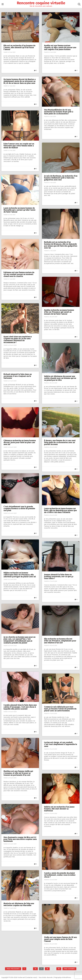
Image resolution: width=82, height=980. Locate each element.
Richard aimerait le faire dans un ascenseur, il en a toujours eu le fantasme (18, 376)
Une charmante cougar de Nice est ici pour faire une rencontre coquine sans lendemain (20, 839)
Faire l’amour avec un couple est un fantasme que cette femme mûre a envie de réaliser (19, 145)
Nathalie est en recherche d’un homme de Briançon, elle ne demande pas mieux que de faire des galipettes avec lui (61, 245)
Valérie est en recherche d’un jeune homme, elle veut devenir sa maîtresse (59, 809)
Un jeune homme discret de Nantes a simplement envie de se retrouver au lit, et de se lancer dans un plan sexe (20, 81)
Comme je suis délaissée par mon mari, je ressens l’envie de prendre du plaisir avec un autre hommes (60, 709)
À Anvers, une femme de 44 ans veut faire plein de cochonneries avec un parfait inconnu (60, 442)
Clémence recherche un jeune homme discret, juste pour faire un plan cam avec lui (20, 442)
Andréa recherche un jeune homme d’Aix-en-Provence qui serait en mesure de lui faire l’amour (59, 312)
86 (60, 969)
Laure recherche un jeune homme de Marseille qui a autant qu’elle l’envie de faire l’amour (20, 210)
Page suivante (69, 969)
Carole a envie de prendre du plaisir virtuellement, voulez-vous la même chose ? (60, 875)
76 (36, 969)
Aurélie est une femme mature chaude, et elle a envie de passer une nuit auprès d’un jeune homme (60, 47)
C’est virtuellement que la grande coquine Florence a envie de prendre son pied (19, 508)
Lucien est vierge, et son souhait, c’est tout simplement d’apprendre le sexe (61, 744)
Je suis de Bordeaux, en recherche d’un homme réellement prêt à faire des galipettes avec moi (60, 178)
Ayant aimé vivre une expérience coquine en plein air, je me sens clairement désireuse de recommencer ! (18, 339)
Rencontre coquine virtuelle (41, 3)
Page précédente (13, 969)
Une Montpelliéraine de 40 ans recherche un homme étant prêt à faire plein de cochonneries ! (59, 112)
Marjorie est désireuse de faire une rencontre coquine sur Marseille (19, 904)
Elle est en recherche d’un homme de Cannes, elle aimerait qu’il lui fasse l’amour (20, 47)
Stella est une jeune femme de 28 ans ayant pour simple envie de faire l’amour (61, 939)
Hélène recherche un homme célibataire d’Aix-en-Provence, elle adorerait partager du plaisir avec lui (20, 574)
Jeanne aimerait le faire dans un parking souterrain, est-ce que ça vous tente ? (59, 576)
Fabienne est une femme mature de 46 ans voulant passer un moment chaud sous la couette (19, 274)
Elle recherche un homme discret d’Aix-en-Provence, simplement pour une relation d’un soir (60, 641)
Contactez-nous (31, 977)
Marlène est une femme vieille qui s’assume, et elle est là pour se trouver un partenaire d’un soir (18, 773)
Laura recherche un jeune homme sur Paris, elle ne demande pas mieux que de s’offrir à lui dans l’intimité (61, 510)
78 (48, 969)
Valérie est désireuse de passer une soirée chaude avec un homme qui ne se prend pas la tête (60, 378)
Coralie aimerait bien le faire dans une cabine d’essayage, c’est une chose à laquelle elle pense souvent (20, 707)
